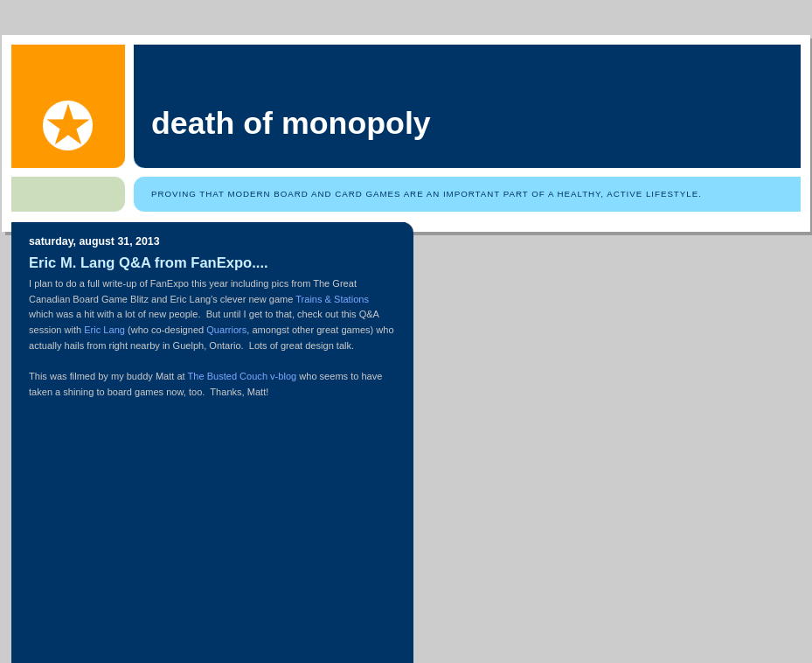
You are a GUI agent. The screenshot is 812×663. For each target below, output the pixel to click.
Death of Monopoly (291, 123)
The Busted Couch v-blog (243, 376)
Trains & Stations (332, 299)
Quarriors (226, 330)
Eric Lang (104, 330)
